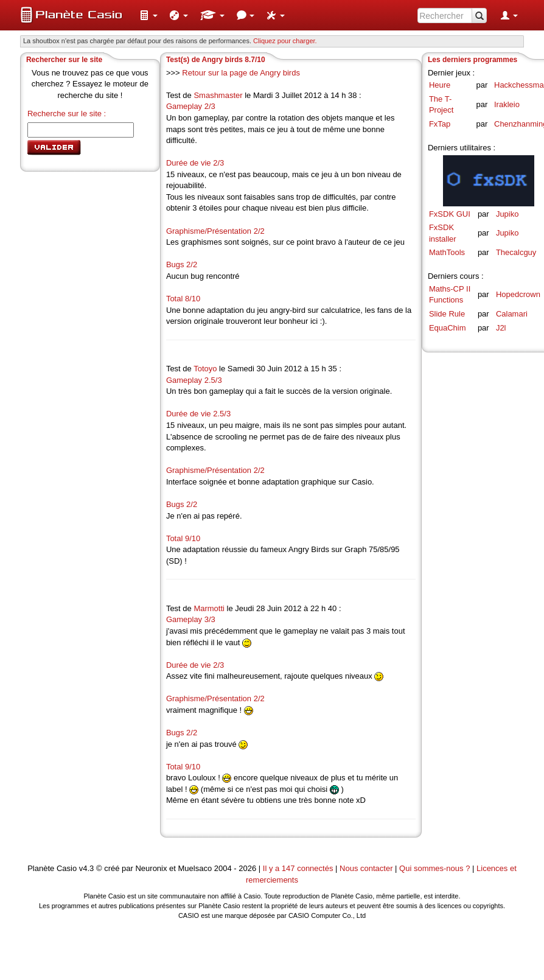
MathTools (447, 252)
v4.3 (87, 868)
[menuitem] (148, 15)
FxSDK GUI (450, 214)
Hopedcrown (518, 294)
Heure (440, 85)
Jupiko (507, 214)
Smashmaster (218, 95)
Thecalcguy (516, 252)
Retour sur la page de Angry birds (241, 73)
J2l (501, 328)
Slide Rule (447, 314)
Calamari (512, 314)
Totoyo (205, 369)
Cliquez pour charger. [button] (285, 41)
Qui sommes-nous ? (434, 868)
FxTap (440, 124)
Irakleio (507, 104)
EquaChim (448, 328)
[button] (148, 15)
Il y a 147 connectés (299, 868)
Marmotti (209, 608)
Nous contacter (366, 868)
